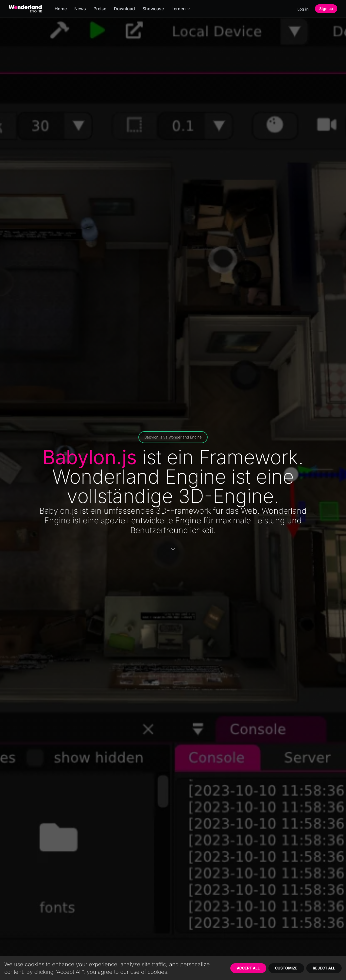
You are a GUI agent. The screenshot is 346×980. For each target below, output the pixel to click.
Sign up (326, 9)
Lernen (181, 9)
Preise (100, 9)
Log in (303, 9)
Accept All (248, 968)
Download (124, 9)
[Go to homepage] (26, 9)
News (80, 9)
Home (61, 9)
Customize (286, 968)
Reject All (324, 968)
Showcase (153, 9)
